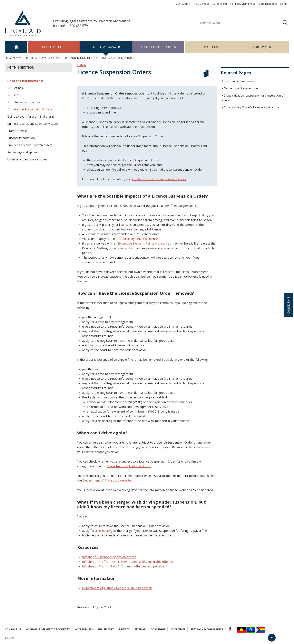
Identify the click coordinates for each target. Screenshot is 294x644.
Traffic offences (18, 131)
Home (16, 47)
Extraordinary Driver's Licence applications (252, 107)
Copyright (158, 629)
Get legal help (54, 47)
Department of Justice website (129, 466)
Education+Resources (158, 47)
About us (211, 47)
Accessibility (84, 629)
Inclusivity (106, 629)
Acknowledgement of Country (48, 629)
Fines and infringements (79, 58)
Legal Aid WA (13, 58)
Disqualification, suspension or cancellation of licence (253, 98)
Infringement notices (26, 102)
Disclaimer (178, 629)
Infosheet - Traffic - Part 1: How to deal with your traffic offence (127, 562)
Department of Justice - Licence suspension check (117, 588)
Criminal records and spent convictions (33, 124)
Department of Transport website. (107, 480)
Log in (9, 638)
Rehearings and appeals (23, 152)
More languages (268, 4)
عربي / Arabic (182, 4)
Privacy (124, 629)
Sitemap (140, 629)
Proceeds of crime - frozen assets (30, 145)
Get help (18, 88)
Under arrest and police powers (28, 159)
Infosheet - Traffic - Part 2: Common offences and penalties (124, 566)
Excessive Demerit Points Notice (141, 243)
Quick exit (288, 305)
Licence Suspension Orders (32, 109)
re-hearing (105, 531)
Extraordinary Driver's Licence (137, 239)
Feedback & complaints (207, 629)
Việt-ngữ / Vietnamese (243, 4)
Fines (16, 95)
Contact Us (13, 629)
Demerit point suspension (241, 88)
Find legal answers (106, 47)
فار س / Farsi (220, 4)
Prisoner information (21, 138)
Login (283, 4)
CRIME (57, 58)
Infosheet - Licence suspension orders (109, 557)
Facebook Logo (230, 629)
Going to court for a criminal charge (31, 116)
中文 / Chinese (201, 4)
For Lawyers (263, 47)
